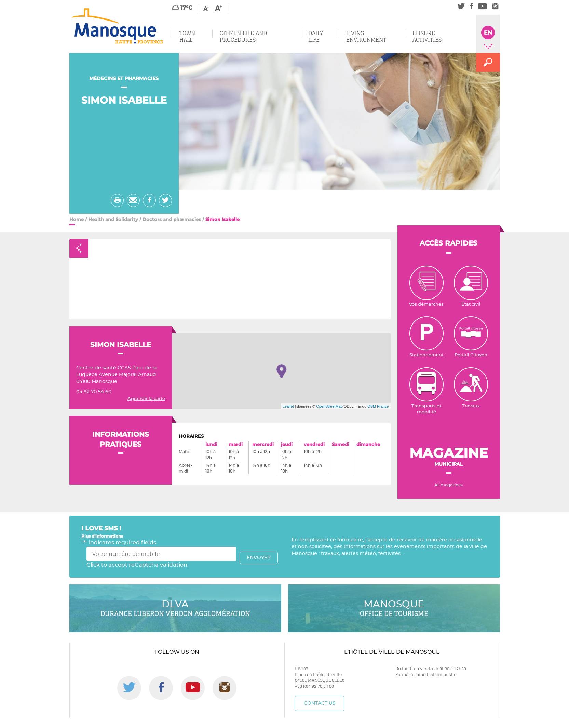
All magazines (449, 485)
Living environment (366, 36)
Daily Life (316, 36)
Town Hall (187, 36)
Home (77, 219)
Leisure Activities (427, 36)
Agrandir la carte (146, 399)
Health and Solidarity (113, 219)
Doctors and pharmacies (172, 219)
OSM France (378, 406)
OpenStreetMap (329, 406)
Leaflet (288, 406)
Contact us (320, 703)
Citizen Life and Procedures (243, 36)
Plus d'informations (102, 536)
